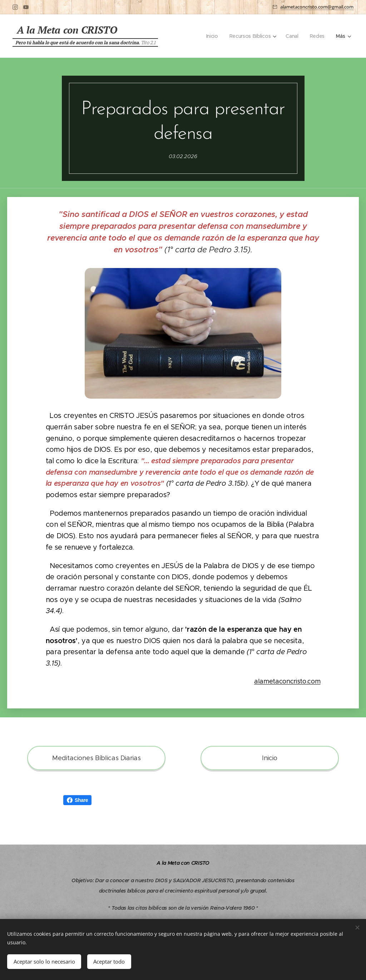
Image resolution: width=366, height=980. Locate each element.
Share (77, 800)
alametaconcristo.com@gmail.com (317, 7)
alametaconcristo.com (287, 681)
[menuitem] (212, 36)
